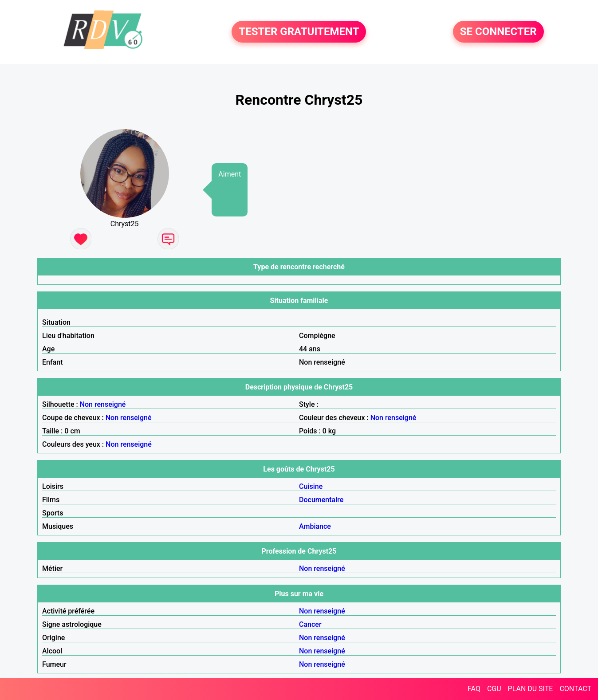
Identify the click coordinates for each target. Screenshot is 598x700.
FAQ (474, 689)
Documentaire (321, 500)
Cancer (310, 624)
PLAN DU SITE (531, 689)
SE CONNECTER (498, 32)
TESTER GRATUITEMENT (299, 32)
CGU (494, 689)
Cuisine (311, 486)
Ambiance (315, 526)
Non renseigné (103, 404)
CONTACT (575, 689)
